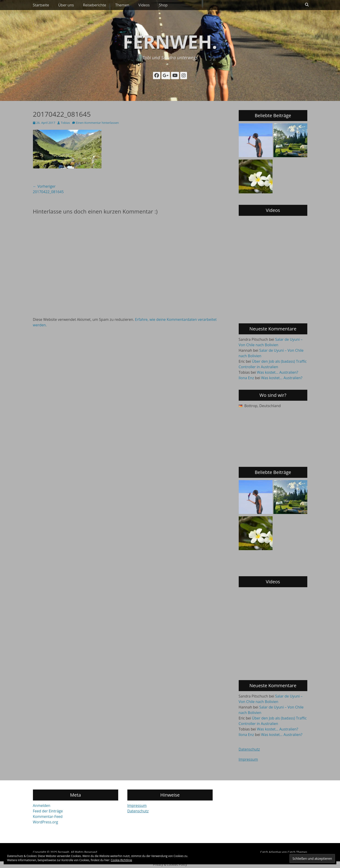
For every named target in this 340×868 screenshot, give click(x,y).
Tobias (65, 123)
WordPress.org (46, 822)
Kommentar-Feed (48, 817)
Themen (122, 5)
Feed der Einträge (48, 811)
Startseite (41, 5)
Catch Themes (297, 852)
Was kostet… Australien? (277, 372)
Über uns (66, 5)
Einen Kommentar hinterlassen (97, 123)
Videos (144, 5)
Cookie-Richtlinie (122, 860)
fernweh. (170, 42)
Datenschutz (249, 749)
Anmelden (42, 806)
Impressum (248, 759)
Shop (163, 5)
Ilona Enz (246, 378)
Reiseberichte (95, 5)
